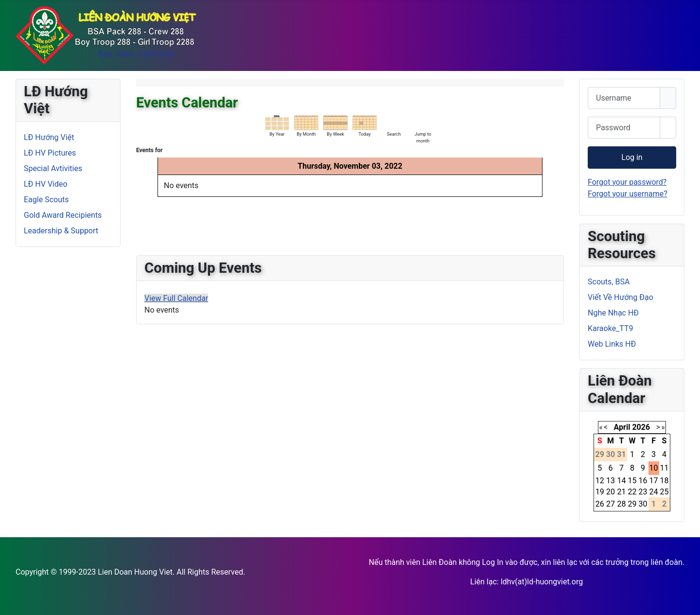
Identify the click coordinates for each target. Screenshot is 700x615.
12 (600, 481)
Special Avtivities (53, 168)
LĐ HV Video (46, 184)
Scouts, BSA (609, 282)
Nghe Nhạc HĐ (613, 313)
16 (643, 481)
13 (611, 481)
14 (621, 481)
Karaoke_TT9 (611, 328)
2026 (641, 427)
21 (621, 492)
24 (654, 492)
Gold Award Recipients (63, 215)
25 (665, 492)
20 (611, 492)
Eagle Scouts (46, 200)
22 (632, 492)
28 (621, 504)
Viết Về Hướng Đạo (621, 297)
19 (600, 492)
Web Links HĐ (612, 344)
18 (665, 481)
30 (643, 504)
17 (654, 481)
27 (611, 504)
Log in (632, 157)
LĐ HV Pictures (50, 153)
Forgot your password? (627, 182)
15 (632, 481)
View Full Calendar (176, 298)
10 (654, 468)
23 (643, 492)
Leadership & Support (61, 231)
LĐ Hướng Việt (49, 137)
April (622, 427)
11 (665, 468)
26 (600, 504)
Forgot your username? (628, 194)
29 (632, 504)
